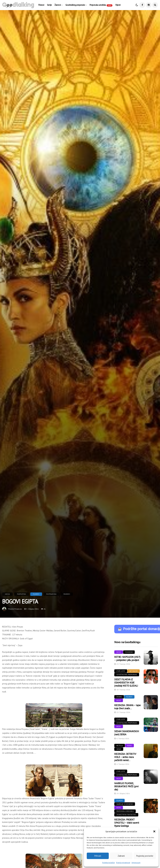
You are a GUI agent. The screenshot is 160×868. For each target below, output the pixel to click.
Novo (119, 652)
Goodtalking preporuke (75, 5)
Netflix (120, 746)
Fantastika (22, 594)
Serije (49, 5)
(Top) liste (121, 671)
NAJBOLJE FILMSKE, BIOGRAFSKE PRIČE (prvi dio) (126, 786)
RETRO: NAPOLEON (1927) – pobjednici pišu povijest (127, 659)
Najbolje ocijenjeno (125, 804)
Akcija (7, 594)
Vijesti (118, 5)
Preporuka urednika (101, 5)
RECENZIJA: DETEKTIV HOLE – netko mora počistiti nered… (125, 757)
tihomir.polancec (15, 609)
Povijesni (129, 652)
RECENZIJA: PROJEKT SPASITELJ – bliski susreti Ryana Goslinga (127, 823)
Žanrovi (58, 5)
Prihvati (98, 856)
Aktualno (134, 671)
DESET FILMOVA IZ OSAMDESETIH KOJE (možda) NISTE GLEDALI (126, 683)
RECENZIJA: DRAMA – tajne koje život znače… (127, 707)
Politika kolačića (108, 863)
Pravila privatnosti (123, 863)
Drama (119, 697)
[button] (154, 831)
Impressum (136, 863)
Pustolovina (51, 594)
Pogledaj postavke (145, 856)
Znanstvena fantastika (126, 815)
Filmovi (41, 5)
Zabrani (121, 856)
